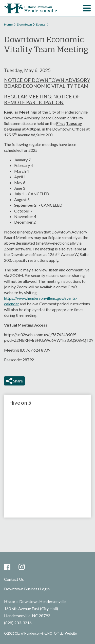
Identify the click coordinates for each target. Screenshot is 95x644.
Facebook (7, 567)
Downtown (24, 24)
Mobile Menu (87, 8)
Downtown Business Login (27, 589)
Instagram (22, 567)
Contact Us (14, 579)
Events (41, 24)
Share (18, 381)
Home (8, 24)
